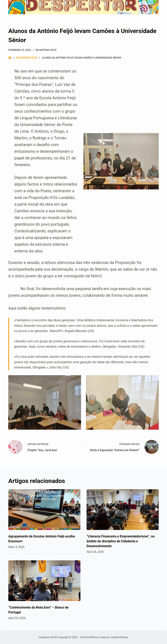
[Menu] (150, 7)
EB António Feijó (46, 50)
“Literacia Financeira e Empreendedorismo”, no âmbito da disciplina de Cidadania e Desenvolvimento (120, 541)
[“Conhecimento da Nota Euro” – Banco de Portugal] (44, 581)
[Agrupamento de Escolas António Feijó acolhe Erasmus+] (44, 510)
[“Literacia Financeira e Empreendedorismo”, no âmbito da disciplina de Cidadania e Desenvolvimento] (123, 510)
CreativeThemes (119, 637)
